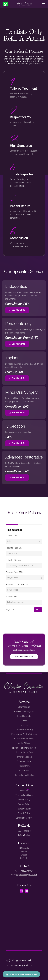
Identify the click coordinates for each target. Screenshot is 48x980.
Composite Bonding (24, 730)
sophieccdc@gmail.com (27, 875)
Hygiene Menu (24, 766)
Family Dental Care (24, 757)
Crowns (24, 721)
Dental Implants (24, 716)
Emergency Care (24, 761)
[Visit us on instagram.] (22, 891)
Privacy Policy (24, 800)
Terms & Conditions (24, 795)
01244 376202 (27, 871)
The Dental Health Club (24, 775)
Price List (24, 791)
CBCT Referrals (24, 831)
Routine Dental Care (24, 752)
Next (38, 610)
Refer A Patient (24, 835)
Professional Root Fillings (24, 739)
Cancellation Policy (24, 818)
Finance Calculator (24, 809)
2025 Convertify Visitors (19, 965)
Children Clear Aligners (24, 712)
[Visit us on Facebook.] (27, 891)
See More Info (17, 310)
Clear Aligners (24, 707)
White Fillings (24, 743)
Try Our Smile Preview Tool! (21, 974)
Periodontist (24, 771)
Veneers (24, 725)
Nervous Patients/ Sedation (24, 748)
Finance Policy (24, 804)
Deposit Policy (24, 813)
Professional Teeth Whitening (24, 734)
